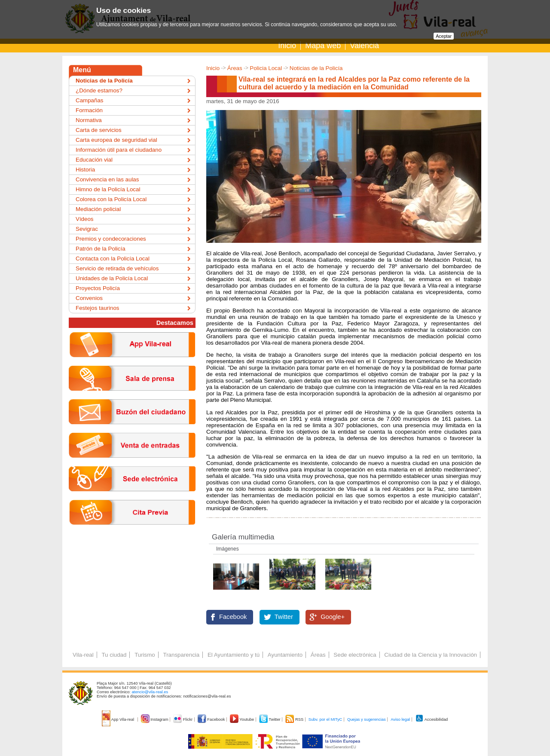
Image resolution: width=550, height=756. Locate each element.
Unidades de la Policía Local (112, 278)
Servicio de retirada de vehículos (117, 268)
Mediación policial (98, 209)
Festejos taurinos (98, 308)
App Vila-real (119, 719)
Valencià (364, 46)
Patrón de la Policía (101, 249)
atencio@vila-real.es (150, 692)
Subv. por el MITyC (325, 719)
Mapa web (323, 46)
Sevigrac (87, 229)
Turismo (145, 655)
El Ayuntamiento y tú (234, 655)
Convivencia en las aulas (107, 179)
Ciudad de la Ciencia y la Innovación (431, 655)
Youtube (243, 719)
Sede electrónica (355, 655)
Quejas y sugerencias (367, 719)
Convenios (89, 298)
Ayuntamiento (285, 655)
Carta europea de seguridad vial (116, 140)
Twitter (284, 617)
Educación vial (94, 160)
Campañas (89, 100)
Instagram (155, 719)
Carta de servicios (99, 130)
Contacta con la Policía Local (113, 259)
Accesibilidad (432, 719)
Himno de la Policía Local (108, 189)
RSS (295, 719)
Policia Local (266, 68)
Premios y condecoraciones (111, 239)
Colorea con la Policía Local (111, 199)
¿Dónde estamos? (99, 90)
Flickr (183, 719)
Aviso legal (400, 719)
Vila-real (83, 655)
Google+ (333, 617)
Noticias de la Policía (316, 68)
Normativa (89, 120)
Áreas (235, 68)
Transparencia (181, 655)
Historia (85, 170)
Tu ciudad (114, 655)
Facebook (233, 617)
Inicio (287, 46)
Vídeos (85, 219)
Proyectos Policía (98, 288)
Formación (89, 110)
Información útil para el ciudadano (119, 150)
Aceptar (444, 36)
